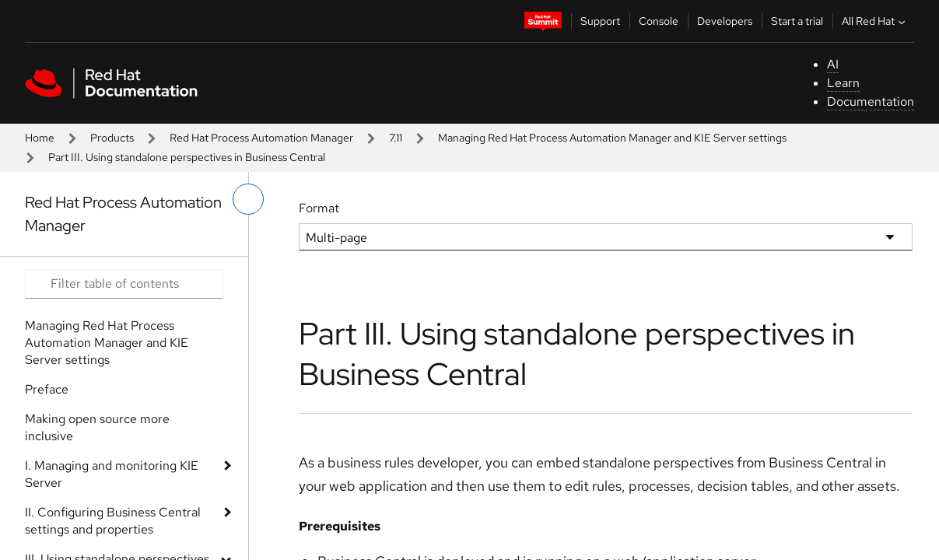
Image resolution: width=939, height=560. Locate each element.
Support (600, 21)
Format (319, 208)
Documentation (871, 101)
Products (112, 138)
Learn (843, 83)
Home (40, 138)
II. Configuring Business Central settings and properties (113, 521)
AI (833, 64)
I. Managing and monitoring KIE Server (112, 474)
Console (659, 21)
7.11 (396, 138)
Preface (47, 389)
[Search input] (124, 284)
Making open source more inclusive (97, 427)
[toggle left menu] (248, 199)
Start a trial (797, 21)
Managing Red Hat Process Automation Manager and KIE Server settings (612, 138)
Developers (725, 21)
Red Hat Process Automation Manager (261, 138)
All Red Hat (875, 21)
